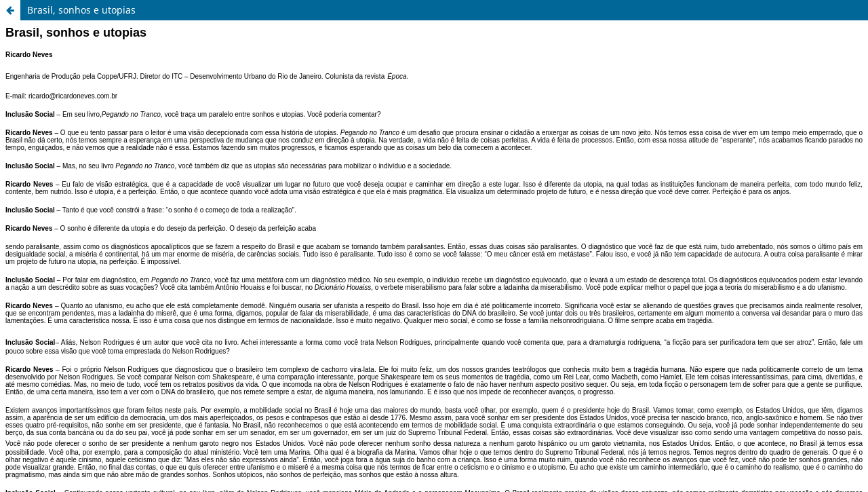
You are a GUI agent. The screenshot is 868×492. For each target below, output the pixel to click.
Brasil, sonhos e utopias (81, 10)
